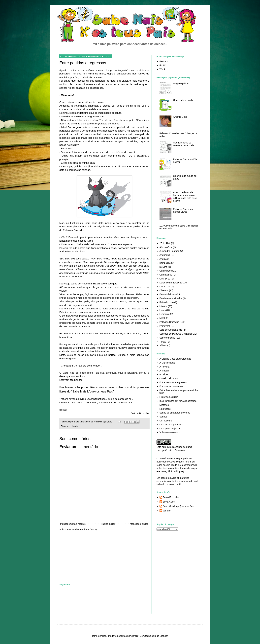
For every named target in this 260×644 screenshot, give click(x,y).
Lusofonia (165, 314)
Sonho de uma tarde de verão (175, 413)
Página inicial (108, 524)
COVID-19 (165, 279)
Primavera (165, 326)
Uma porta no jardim (184, 100)
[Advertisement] (84, 557)
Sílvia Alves (169, 502)
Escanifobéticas (168, 294)
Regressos (165, 409)
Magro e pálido (181, 84)
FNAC (163, 65)
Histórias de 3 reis (169, 397)
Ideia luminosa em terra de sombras (178, 401)
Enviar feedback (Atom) (85, 529)
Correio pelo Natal (169, 378)
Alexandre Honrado (170, 251)
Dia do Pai (165, 287)
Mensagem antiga (139, 524)
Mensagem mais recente (73, 524)
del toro (167, 511)
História (74, 426)
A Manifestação (167, 363)
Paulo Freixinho (171, 497)
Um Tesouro (166, 421)
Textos (163, 342)
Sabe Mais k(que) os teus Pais (179, 506)
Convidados (166, 271)
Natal (162, 318)
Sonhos (163, 417)
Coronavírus (166, 275)
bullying (163, 267)
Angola (163, 259)
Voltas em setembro (170, 432)
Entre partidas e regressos (173, 382)
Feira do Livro (167, 302)
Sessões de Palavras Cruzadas (176, 334)
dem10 (135, 636)
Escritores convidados (171, 298)
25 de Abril (165, 243)
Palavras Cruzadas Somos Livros (183, 211)
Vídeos (163, 345)
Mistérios (164, 405)
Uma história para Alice (171, 425)
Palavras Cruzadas (169, 322)
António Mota (180, 117)
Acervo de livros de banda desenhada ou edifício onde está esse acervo (185, 197)
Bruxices (164, 374)
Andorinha (165, 255)
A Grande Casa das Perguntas (175, 359)
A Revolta (164, 367)
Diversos (164, 290)
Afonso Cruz (166, 247)
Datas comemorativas (171, 283)
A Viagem (164, 371)
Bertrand (164, 61)
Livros (163, 310)
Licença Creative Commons (171, 450)
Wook (162, 69)
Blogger (164, 636)
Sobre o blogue (167, 338)
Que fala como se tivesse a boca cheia (184, 144)
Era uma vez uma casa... (172, 386)
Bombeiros (165, 263)
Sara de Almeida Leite (171, 330)
